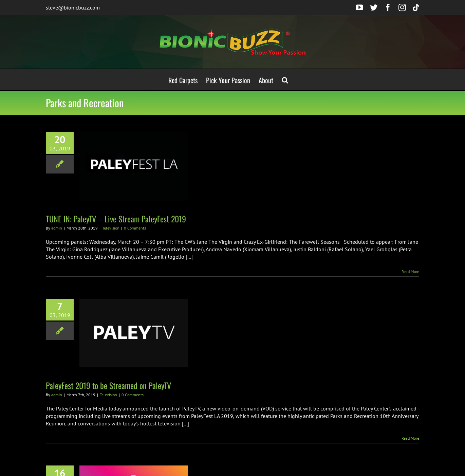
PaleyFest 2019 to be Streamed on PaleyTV (108, 385)
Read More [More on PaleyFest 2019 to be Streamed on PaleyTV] (410, 438)
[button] (285, 80)
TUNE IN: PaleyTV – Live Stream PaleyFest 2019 (116, 219)
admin (57, 228)
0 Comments (135, 228)
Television (111, 228)
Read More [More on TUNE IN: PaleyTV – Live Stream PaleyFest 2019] (410, 271)
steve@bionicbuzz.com (73, 7)
